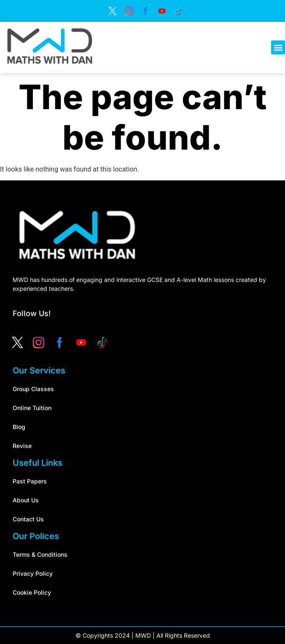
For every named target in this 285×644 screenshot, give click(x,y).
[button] (278, 47)
